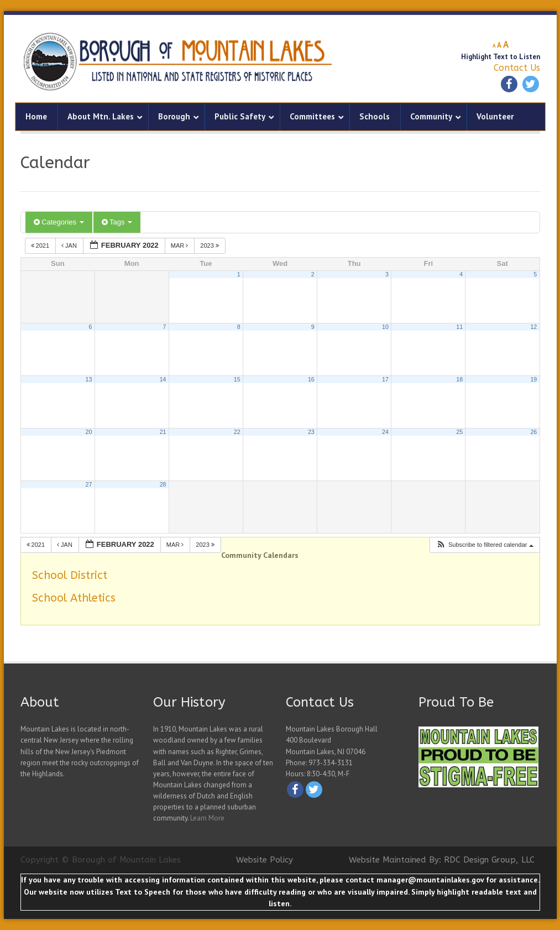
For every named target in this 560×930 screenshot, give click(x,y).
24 (385, 432)
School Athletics (74, 598)
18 (459, 379)
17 (385, 379)
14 (163, 379)
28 (163, 484)
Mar (180, 245)
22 (237, 432)
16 (311, 379)
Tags (117, 222)
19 (533, 379)
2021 (41, 245)
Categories (59, 222)
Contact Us (517, 68)
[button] (485, 545)
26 (533, 432)
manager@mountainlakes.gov (430, 880)
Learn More (207, 818)
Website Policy (265, 860)
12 (533, 327)
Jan (70, 245)
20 (89, 432)
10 (385, 327)
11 (459, 327)
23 (311, 432)
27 (89, 484)
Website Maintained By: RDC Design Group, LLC (442, 860)
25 (459, 432)
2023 (210, 245)
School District (70, 575)
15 (237, 379)
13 (89, 379)
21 (163, 432)
